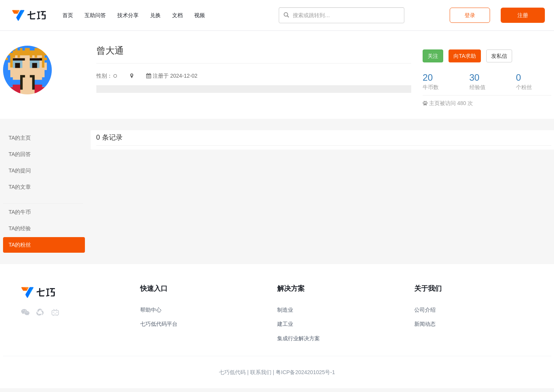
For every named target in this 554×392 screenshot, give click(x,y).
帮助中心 (151, 314)
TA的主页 (20, 142)
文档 (177, 15)
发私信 (499, 60)
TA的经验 (20, 232)
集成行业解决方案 (299, 342)
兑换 (155, 15)
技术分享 (128, 15)
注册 (523, 15)
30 (475, 81)
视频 (200, 15)
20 (428, 81)
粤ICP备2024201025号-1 (305, 376)
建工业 (285, 328)
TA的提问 (20, 174)
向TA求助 (465, 60)
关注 (433, 60)
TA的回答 (20, 158)
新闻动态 (425, 328)
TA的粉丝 (20, 249)
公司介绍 (425, 314)
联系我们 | (262, 376)
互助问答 (95, 15)
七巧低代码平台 (159, 328)
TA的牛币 (20, 216)
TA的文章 (20, 191)
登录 (470, 15)
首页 (71, 15)
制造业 (285, 314)
